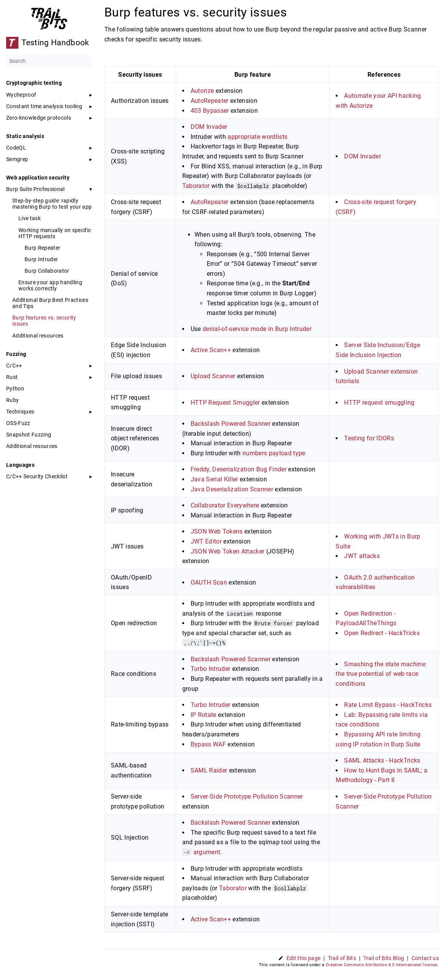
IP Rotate (204, 715)
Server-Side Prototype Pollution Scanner (247, 796)
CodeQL (16, 148)
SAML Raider (209, 770)
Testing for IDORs (369, 438)
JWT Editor (206, 541)
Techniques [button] (20, 412)
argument (201, 852)
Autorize (202, 91)
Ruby (12, 400)
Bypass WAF (208, 744)
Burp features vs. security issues (44, 321)
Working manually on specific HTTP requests (55, 233)
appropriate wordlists (257, 137)
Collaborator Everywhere (225, 505)
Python (15, 389)
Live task (30, 218)
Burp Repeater (42, 248)
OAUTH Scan (209, 582)
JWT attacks (362, 556)
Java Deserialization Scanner (232, 489)
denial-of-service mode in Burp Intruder (257, 329)
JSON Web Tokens (217, 531)
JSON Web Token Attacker (228, 551)
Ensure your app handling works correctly (50, 285)
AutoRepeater (210, 101)
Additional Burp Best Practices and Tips (50, 303)
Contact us (425, 958)
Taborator (196, 186)
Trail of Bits (342, 958)
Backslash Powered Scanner (231, 424)
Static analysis (25, 136)
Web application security (38, 178)
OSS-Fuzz (18, 423)
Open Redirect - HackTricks (382, 633)
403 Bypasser (210, 111)
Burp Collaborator (47, 271)
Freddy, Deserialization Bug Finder (239, 469)
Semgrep (17, 159)
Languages (20, 465)
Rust (12, 377)
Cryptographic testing (34, 83)
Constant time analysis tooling (44, 106)
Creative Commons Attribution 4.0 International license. (382, 965)
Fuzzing (16, 354)
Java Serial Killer (214, 479)
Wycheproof (21, 95)
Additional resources (38, 336)
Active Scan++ (211, 350)
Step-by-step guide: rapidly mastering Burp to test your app (52, 204)
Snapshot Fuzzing (29, 435)
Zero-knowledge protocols (39, 118)
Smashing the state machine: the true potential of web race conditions (381, 674)
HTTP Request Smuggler (225, 403)
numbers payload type (274, 453)
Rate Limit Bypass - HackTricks (388, 705)
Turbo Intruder (211, 669)
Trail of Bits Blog (384, 958)
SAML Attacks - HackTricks (382, 760)
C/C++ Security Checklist (37, 476)
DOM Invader (209, 127)
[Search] (49, 61)
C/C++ (14, 366)
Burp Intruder (41, 259)
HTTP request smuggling (379, 403)
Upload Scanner (213, 376)
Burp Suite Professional (35, 189)
